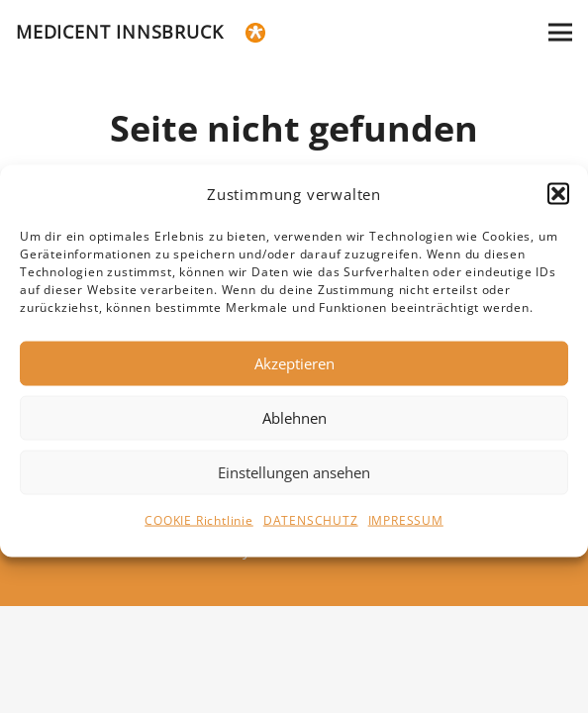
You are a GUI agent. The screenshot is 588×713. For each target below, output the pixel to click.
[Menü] (560, 33)
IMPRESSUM (406, 529)
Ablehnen (294, 427)
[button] (558, 203)
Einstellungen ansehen (294, 481)
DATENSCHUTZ (311, 529)
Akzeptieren (294, 372)
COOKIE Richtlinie (199, 529)
